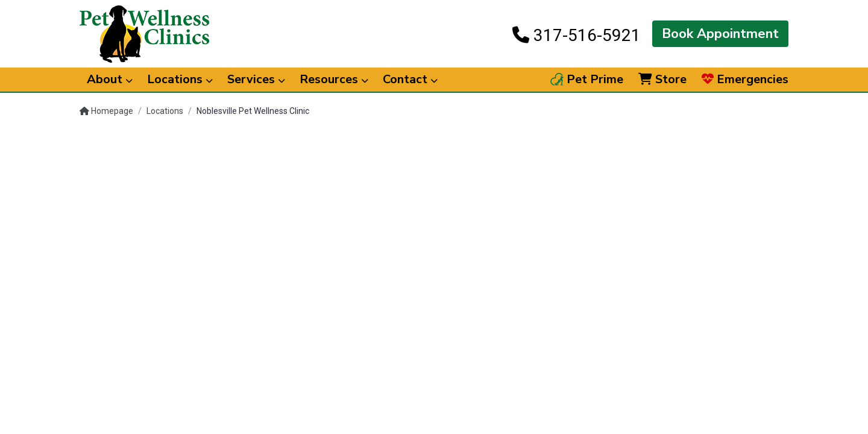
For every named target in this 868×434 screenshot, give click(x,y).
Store (662, 80)
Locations (165, 111)
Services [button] (256, 79)
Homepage (106, 111)
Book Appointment (720, 34)
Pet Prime (587, 80)
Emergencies (745, 80)
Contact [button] (410, 79)
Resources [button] (334, 79)
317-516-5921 (577, 35)
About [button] (110, 79)
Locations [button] (180, 79)
